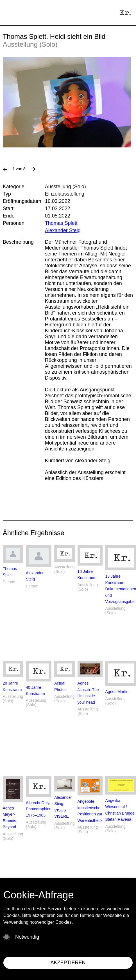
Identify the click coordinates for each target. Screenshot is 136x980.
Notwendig (27, 937)
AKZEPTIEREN (68, 963)
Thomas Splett (61, 223)
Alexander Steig (63, 230)
